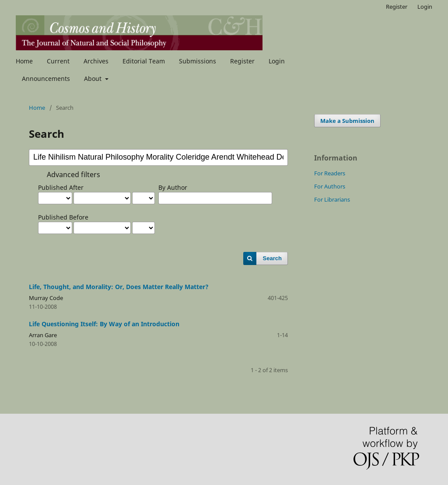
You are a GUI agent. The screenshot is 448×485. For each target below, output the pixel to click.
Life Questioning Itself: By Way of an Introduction (104, 324)
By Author (173, 187)
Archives (96, 61)
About (94, 79)
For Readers (330, 173)
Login (277, 61)
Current (58, 61)
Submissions (198, 61)
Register (242, 61)
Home (24, 61)
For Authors (330, 186)
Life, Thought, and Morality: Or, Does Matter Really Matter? (119, 287)
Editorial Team (144, 61)
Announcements (46, 79)
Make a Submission (347, 121)
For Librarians (332, 199)
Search (272, 258)
